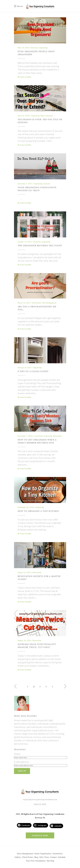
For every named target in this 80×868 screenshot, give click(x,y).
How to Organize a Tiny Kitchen (38, 511)
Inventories (57, 854)
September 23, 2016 (26, 507)
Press (47, 857)
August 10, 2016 (24, 640)
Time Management (49, 303)
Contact (53, 857)
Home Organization (43, 854)
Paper (43, 116)
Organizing (43, 48)
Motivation (36, 303)
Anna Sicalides (26, 77)
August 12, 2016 (24, 572)
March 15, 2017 (24, 303)
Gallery (18, 857)
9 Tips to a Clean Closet (33, 371)
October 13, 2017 (25, 242)
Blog (36, 857)
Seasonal (49, 116)
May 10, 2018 (23, 48)
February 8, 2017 (25, 368)
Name (17, 754)
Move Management (25, 854)
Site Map (50, 861)
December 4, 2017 (25, 184)
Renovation (57, 436)
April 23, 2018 (24, 116)
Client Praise (28, 857)
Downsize (34, 48)
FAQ (41, 857)
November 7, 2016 (25, 436)
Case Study (38, 436)
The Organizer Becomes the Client (40, 245)
